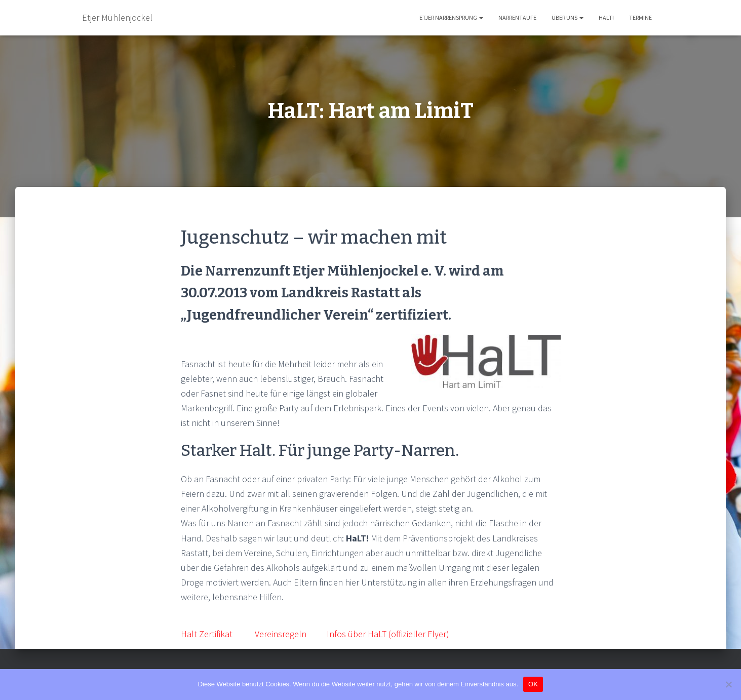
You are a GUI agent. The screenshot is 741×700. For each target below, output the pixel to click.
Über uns (568, 17)
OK (533, 684)
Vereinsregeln (281, 634)
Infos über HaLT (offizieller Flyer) (388, 634)
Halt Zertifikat (207, 634)
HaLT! (606, 17)
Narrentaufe (517, 17)
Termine (640, 17)
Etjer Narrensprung (451, 17)
